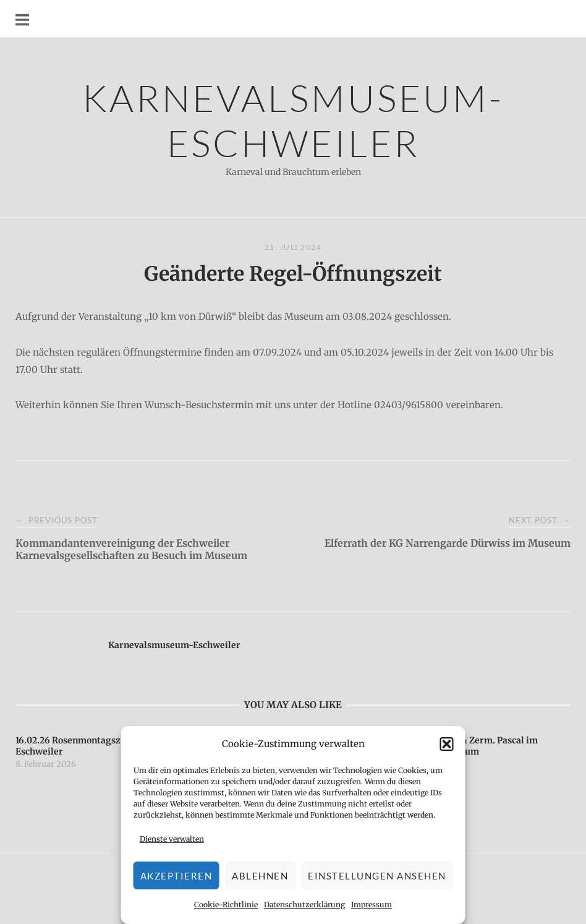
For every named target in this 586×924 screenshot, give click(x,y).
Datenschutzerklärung (304, 905)
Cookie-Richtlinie (226, 905)
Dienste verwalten (172, 839)
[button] (447, 744)
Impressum (372, 905)
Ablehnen (260, 876)
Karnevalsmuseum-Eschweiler (293, 120)
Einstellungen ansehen (377, 876)
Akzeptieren (176, 876)
